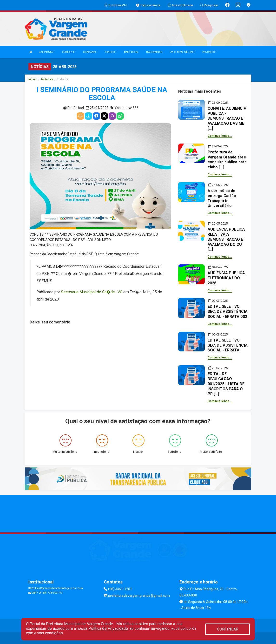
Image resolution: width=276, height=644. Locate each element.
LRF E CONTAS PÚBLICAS (182, 52)
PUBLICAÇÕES (210, 52)
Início (32, 79)
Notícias (47, 79)
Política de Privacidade (108, 628)
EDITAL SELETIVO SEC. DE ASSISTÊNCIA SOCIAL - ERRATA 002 (228, 312)
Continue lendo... (220, 136)
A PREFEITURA (47, 52)
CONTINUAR (228, 629)
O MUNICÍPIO (69, 52)
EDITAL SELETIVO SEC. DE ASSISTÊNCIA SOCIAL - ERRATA (228, 345)
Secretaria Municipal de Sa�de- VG (92, 292)
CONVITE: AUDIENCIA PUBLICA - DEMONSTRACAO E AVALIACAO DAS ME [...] (227, 118)
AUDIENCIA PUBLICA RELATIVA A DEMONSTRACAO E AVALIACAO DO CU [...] (226, 239)
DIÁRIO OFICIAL (131, 52)
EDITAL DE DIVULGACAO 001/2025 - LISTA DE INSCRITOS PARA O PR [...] (226, 384)
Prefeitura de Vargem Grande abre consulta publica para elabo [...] (227, 160)
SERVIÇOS (111, 52)
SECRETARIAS (90, 52)
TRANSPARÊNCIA (154, 52)
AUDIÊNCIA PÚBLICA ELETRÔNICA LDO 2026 (226, 278)
